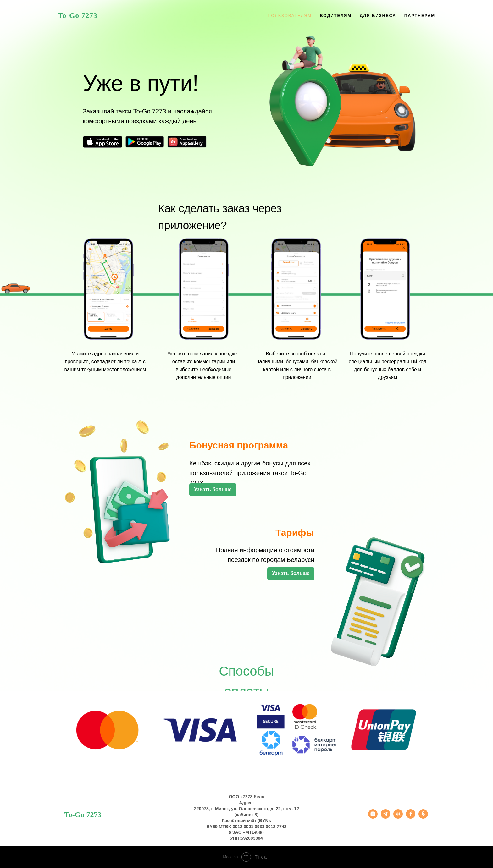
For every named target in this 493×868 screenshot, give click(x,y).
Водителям (336, 16)
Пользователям (290, 16)
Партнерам (420, 16)
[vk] (398, 817)
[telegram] (385, 817)
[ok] (423, 817)
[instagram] (373, 817)
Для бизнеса (378, 16)
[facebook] (411, 817)
